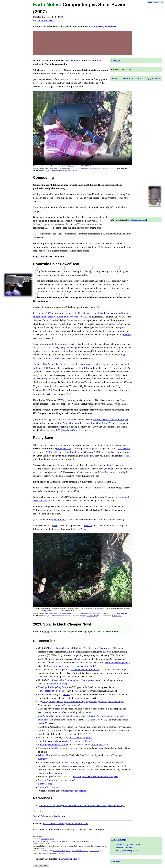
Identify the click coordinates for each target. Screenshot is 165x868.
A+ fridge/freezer (99, 488)
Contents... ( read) (123, 70)
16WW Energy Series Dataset (128, 845)
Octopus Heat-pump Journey (128, 850)
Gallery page (116, 616)
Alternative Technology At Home (75, 741)
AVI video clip (91, 616)
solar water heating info (80, 737)
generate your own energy (110, 702)
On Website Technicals (125, 847)
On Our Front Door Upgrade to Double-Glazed (66, 824)
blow (84, 529)
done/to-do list (59, 520)
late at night (105, 465)
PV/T (60, 400)
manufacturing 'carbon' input (65, 351)
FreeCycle (56, 748)
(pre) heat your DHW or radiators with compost (94, 777)
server (38, 841)
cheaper (51, 86)
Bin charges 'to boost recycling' (64, 762)
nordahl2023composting (137, 220)
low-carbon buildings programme (80, 702)
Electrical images (46, 784)
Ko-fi (77, 859)
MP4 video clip (122, 168)
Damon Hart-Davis (46, 20)
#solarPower (111, 26)
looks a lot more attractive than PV (69, 344)
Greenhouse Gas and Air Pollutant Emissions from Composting (80, 648)
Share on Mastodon (41, 865)
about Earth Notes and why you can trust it (85, 851)
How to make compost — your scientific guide (73, 666)
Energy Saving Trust (52, 702)
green (54, 526)
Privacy (69, 851)
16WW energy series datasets (51, 816)
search (156, 2)
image (52, 839)
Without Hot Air (46, 755)
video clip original (78, 791)
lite (162, 2)
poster (72, 166)
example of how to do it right (52, 773)
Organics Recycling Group (55, 687)
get (38, 257)
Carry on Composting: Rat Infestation (56, 780)
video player (45, 839)
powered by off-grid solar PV (51, 841)
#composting (98, 26)
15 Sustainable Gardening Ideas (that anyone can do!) (76, 680)
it (43, 257)
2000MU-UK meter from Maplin (61, 452)
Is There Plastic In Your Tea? (85, 669)
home (150, 2)
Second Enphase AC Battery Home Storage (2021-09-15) (138, 79)
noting (46, 632)
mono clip (57, 168)
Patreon (66, 859)
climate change (61, 684)
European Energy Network (66, 705)
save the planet (72, 60)
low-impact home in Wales (53, 745)
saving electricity (64, 449)
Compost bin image (47, 787)
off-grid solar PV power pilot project (110, 420)
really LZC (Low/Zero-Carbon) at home (69, 430)
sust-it (66, 695)
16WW (42, 848)
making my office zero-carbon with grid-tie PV (88, 423)
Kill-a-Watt (89, 452)
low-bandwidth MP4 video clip (92, 168)
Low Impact (97, 745)
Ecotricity (88, 526)
